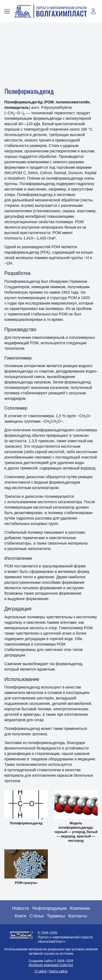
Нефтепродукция (49, 908)
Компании (80, 908)
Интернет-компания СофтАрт (51, 965)
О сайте (41, 971)
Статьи (36, 916)
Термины (56, 916)
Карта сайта (58, 971)
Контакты (78, 916)
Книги (21, 916)
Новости (21, 908)
